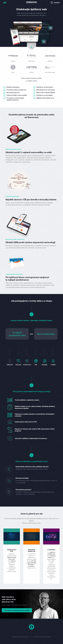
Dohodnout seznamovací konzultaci (17, 610)
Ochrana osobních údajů (20, 637)
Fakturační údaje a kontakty (42, 637)
